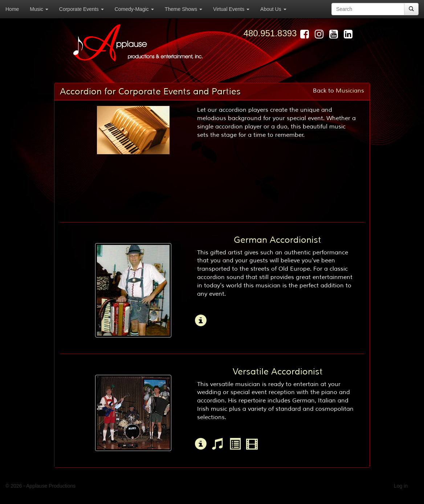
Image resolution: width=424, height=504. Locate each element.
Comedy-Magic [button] (134, 9)
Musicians (350, 91)
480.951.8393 (270, 33)
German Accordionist (278, 240)
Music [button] (39, 9)
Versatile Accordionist (278, 372)
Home (12, 9)
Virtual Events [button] (231, 9)
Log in (401, 486)
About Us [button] (273, 9)
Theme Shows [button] (184, 9)
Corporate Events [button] (81, 9)
